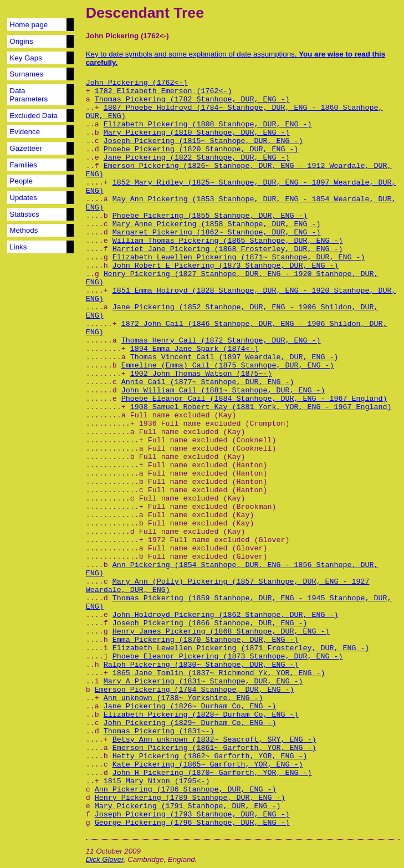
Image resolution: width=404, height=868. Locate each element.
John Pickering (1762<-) (137, 83)
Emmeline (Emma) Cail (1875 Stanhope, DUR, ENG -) (228, 366)
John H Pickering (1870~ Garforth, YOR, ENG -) (212, 773)
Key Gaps (26, 58)
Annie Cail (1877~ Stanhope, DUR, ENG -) (208, 382)
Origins (21, 41)
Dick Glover (105, 859)
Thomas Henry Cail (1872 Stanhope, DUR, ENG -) (221, 341)
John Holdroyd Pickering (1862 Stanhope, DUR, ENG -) (226, 615)
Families (23, 165)
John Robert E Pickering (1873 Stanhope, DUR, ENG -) (226, 266)
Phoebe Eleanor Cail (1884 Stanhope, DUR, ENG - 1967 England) (254, 399)
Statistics (24, 214)
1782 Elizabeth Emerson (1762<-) (163, 91)
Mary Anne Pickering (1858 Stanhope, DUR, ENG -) (217, 224)
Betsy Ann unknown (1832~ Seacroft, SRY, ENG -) (214, 740)
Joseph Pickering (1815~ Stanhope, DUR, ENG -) (203, 141)
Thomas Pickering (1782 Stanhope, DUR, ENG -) (192, 99)
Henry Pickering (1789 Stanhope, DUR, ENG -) (190, 798)
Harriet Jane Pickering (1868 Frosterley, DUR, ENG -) (228, 249)
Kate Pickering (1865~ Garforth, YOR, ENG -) (208, 765)
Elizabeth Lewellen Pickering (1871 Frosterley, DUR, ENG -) (241, 648)
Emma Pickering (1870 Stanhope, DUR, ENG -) (206, 640)
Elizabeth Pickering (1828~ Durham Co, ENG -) (201, 715)
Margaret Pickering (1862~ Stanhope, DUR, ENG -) (217, 233)
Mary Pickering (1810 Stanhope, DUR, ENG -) (197, 133)
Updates (23, 198)
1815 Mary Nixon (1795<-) (157, 781)
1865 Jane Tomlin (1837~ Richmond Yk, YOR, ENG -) (219, 673)
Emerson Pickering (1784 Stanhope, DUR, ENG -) (195, 690)
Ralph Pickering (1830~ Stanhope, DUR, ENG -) (201, 665)
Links (18, 247)
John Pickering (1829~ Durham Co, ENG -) (190, 723)
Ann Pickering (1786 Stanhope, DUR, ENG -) (186, 790)
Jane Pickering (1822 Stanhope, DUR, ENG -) (197, 158)
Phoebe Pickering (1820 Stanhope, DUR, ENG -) (201, 149)
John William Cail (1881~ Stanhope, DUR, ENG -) (223, 390)
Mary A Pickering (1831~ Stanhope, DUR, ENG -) (203, 681)
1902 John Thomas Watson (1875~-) (201, 374)
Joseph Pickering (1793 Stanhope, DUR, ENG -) (192, 815)
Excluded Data (34, 116)
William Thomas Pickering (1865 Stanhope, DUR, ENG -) (228, 241)
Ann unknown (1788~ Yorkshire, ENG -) (183, 698)
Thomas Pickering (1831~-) (159, 731)
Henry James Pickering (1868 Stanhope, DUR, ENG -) (221, 632)
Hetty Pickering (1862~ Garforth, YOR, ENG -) (210, 756)
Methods (24, 230)
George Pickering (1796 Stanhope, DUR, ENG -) (192, 823)
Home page (29, 25)
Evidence (25, 132)
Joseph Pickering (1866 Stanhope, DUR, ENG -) (210, 623)
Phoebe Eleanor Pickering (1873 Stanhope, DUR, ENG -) (228, 657)
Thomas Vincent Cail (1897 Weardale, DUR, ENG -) (234, 357)
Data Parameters (29, 95)
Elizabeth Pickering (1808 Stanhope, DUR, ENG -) (208, 124)
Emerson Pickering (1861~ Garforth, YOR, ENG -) (214, 748)
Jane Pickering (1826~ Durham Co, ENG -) (190, 706)
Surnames (26, 74)
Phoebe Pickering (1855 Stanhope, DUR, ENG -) (210, 216)
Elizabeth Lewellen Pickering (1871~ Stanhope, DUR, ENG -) (239, 257)
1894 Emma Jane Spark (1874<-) (195, 349)
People (21, 181)
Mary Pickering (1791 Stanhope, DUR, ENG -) (188, 806)
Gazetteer (26, 148)
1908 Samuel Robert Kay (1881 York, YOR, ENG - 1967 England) (261, 407)
